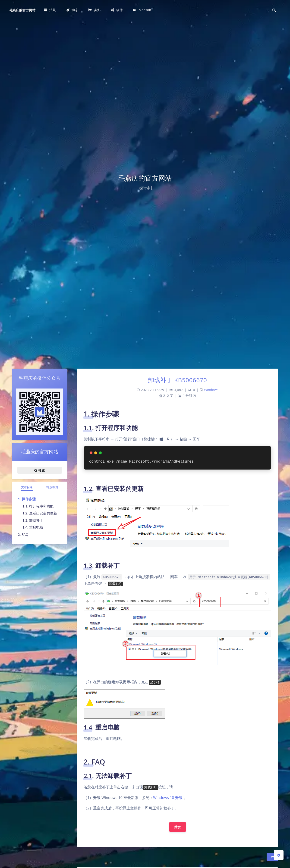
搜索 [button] (40, 470)
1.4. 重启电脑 (33, 527)
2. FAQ (23, 534)
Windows (211, 390)
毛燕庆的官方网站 (22, 10)
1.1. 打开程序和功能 (38, 506)
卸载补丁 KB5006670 (178, 380)
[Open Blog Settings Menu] (279, 855)
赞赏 (178, 827)
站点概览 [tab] (52, 487)
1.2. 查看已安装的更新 (40, 513)
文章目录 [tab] (27, 487)
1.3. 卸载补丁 (33, 520)
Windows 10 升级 (168, 798)
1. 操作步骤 (27, 499)
